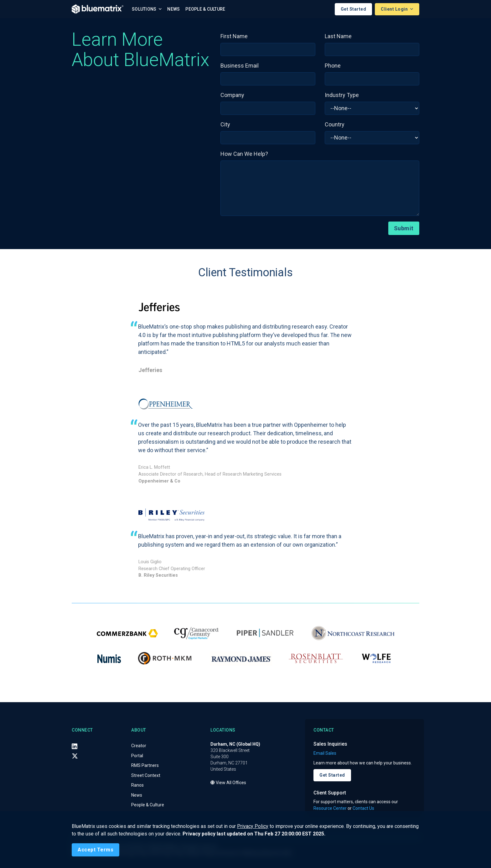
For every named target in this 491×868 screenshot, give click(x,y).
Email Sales (325, 753)
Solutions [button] (145, 9)
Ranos (137, 785)
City (225, 124)
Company (232, 95)
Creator (139, 746)
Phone (333, 66)
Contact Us (363, 808)
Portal (137, 756)
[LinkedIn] (75, 746)
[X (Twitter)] (75, 756)
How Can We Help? (244, 154)
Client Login (395, 9)
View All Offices (228, 783)
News (173, 9)
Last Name (338, 36)
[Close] (96, 850)
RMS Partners (145, 766)
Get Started (354, 9)
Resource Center (330, 808)
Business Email (240, 66)
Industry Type (342, 95)
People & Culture (205, 9)
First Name (234, 36)
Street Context (146, 775)
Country (335, 124)
